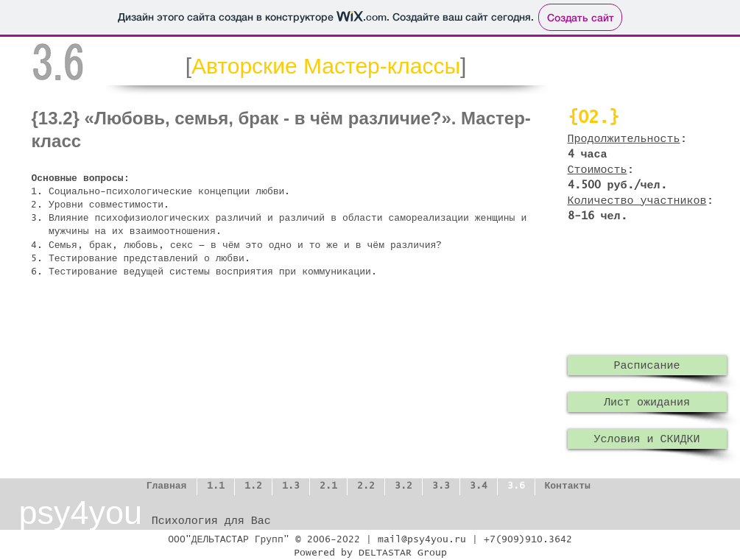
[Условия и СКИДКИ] (647, 439)
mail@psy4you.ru (422, 540)
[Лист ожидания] (647, 402)
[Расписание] (647, 365)
